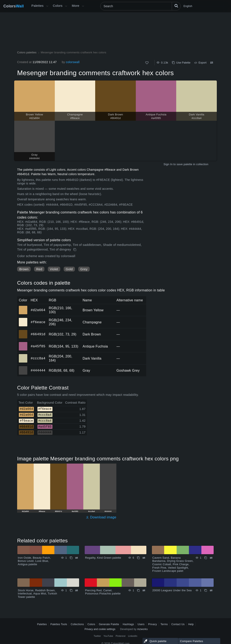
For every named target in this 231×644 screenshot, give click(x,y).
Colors (14, 6)
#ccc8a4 (38, 358)
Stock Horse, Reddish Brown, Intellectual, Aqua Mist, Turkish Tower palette (37, 594)
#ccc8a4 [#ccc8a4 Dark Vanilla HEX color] (23, 355)
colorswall (73, 62)
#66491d (38, 334)
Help (191, 624)
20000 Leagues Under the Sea (172, 590)
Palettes (38, 6)
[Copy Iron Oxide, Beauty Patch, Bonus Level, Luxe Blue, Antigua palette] (71, 558)
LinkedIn (133, 636)
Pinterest (121, 636)
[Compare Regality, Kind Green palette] (144, 558)
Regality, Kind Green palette (103, 558)
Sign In (168, 164)
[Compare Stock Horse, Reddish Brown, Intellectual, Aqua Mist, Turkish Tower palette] (77, 590)
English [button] (188, 6)
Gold (69, 269)
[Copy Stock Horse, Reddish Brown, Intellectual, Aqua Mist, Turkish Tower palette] (71, 590)
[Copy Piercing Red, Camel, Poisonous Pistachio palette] (138, 590)
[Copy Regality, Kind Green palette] (138, 558)
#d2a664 (38, 310)
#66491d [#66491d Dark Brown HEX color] (23, 331)
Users (141, 624)
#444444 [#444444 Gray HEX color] (23, 367)
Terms (164, 624)
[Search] (140, 6)
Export (200, 63)
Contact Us (178, 624)
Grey (84, 269)
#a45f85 (38, 346)
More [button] (76, 6)
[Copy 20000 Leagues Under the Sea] (206, 590)
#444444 (38, 370)
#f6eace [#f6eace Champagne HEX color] (23, 319)
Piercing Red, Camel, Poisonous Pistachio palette (103, 592)
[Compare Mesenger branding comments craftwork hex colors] (212, 63)
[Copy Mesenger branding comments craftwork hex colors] (75, 250)
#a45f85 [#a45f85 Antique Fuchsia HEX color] (23, 343)
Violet (54, 269)
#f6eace (38, 322)
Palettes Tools (59, 624)
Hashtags (128, 624)
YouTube (108, 636)
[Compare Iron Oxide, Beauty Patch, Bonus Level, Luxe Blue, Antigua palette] (77, 558)
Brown (24, 269)
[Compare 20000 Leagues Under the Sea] (211, 590)
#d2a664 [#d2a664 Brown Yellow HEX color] (23, 307)
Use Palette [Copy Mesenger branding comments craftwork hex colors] (181, 63)
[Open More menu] (47, 6)
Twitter (97, 636)
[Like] (147, 63)
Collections (77, 624)
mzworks (143, 629)
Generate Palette (109, 624)
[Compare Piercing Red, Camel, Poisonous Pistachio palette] (144, 590)
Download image (101, 517)
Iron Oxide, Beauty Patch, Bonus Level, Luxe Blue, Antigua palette (34, 561)
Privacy (153, 624)
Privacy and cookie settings (100, 629)
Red (39, 269)
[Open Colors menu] (66, 6)
